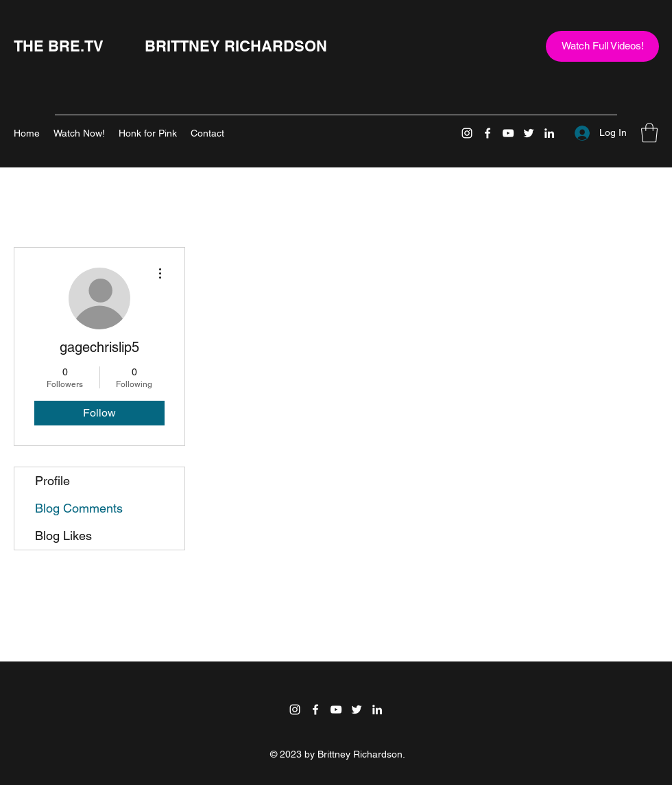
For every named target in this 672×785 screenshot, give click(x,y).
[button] (649, 133)
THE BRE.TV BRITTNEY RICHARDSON (170, 46)
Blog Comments (79, 508)
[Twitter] (529, 133)
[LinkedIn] (549, 133)
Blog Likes (63, 536)
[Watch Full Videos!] (602, 46)
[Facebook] (488, 133)
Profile (52, 481)
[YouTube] (508, 133)
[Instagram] (467, 133)
